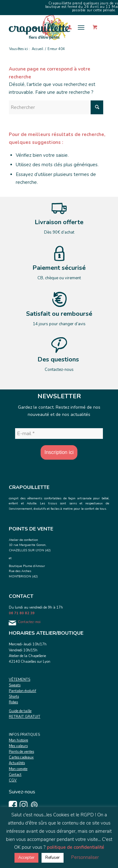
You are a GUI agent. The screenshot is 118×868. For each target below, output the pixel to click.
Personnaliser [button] (85, 857)
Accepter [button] (26, 858)
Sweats (15, 685)
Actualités (17, 763)
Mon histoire (18, 740)
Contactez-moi (29, 622)
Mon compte (18, 769)
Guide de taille (20, 711)
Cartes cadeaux (21, 757)
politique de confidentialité (76, 847)
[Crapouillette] (49, 27)
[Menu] (81, 27)
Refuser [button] (53, 858)
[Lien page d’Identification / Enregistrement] (66, 27)
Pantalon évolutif (22, 691)
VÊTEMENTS (20, 680)
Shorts (14, 697)
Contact (15, 775)
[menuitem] (66, 27)
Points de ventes (21, 752)
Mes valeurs (18, 746)
